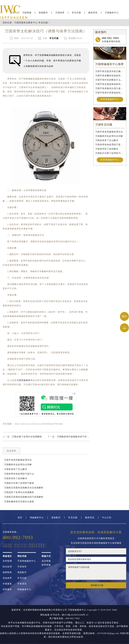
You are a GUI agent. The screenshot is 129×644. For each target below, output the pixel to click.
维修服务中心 (37, 518)
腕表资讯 (93, 14)
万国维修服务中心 (26, 380)
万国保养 (60, 14)
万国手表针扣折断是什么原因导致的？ (110, 80)
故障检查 (7, 572)
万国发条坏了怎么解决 (107, 140)
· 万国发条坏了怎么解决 (15, 469)
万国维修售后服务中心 (26, 23)
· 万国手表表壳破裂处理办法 (17, 460)
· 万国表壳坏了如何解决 (15, 478)
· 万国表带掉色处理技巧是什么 (18, 474)
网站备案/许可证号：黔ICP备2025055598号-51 (64, 615)
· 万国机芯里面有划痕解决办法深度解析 (23, 488)
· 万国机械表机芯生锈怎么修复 (18, 502)
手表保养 (22, 567)
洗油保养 (7, 578)
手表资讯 (22, 584)
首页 (20, 518)
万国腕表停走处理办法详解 (109, 136)
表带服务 (7, 589)
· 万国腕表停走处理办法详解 (17, 465)
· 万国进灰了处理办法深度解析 (18, 492)
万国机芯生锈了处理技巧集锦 (110, 153)
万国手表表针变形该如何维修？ (110, 93)
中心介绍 (107, 518)
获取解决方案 (97, 585)
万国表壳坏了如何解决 (107, 149)
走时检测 (7, 561)
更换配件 (43, 14)
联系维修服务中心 (110, 99)
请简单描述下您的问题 (96, 572)
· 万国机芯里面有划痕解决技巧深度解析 (23, 497)
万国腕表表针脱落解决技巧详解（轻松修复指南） (82, 437)
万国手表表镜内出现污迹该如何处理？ (110, 88)
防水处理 (7, 567)
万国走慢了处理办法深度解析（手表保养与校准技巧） (40, 437)
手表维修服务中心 (27, 561)
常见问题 (76, 14)
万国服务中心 (112, 14)
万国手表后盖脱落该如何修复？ (110, 84)
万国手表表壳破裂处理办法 (109, 132)
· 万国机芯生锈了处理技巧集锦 (18, 483)
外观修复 (7, 584)
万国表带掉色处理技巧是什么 (110, 145)
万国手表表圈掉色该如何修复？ (110, 76)
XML (115, 610)
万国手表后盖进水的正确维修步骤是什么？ (110, 71)
